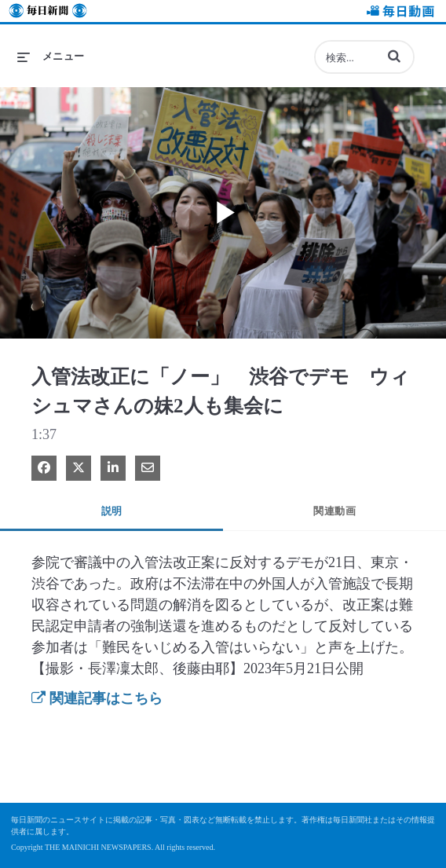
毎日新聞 (48, 13)
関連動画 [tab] (334, 511)
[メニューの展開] (51, 57)
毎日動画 (398, 13)
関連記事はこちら (97, 698)
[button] (394, 56)
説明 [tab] (112, 511)
